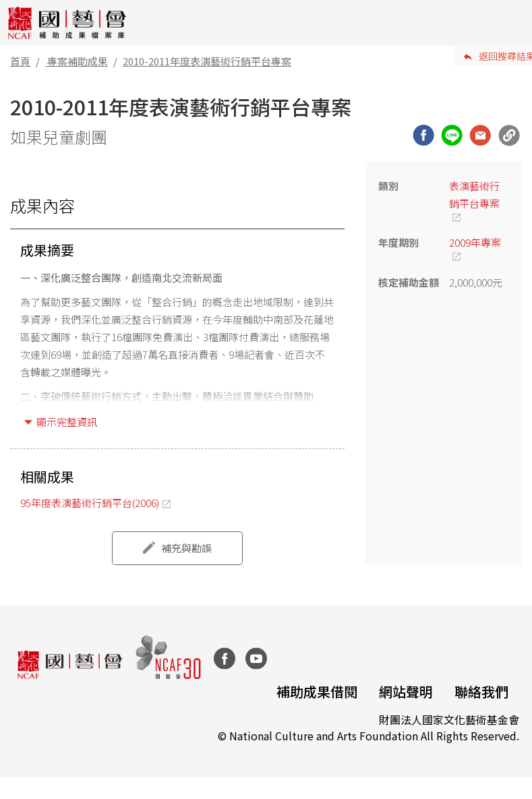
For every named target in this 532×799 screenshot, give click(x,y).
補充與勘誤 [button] (186, 548)
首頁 (20, 61)
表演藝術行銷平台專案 (474, 195)
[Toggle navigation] (512, 23)
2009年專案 (475, 242)
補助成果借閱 (317, 691)
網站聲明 (406, 691)
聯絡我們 (481, 691)
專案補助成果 (78, 61)
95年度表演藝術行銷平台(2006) (90, 503)
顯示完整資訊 (67, 422)
